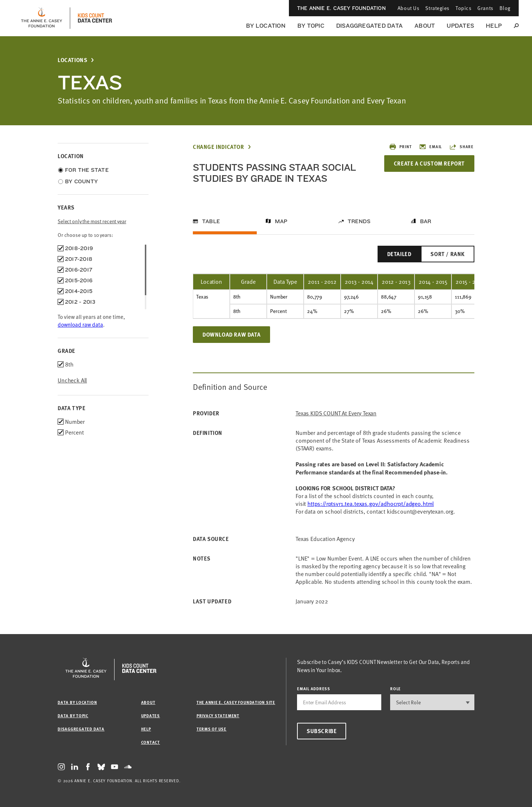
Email (430, 147)
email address (314, 689)
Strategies (437, 8)
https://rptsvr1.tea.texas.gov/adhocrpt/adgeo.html (371, 504)
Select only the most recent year (92, 221)
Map (281, 221)
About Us (408, 8)
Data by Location (77, 702)
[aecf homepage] (42, 18)
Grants (485, 8)
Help (494, 26)
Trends (359, 221)
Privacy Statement (218, 716)
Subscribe (322, 731)
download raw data (80, 324)
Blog (505, 8)
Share (461, 147)
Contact (151, 742)
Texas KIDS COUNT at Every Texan (336, 413)
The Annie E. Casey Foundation (341, 8)
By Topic (311, 26)
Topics (463, 8)
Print (400, 147)
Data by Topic (73, 716)
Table (211, 221)
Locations (72, 60)
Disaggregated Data (369, 26)
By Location (266, 26)
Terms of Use (212, 729)
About (425, 26)
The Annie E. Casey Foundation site (236, 702)
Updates (460, 26)
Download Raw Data (231, 334)
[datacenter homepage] (95, 18)
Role (395, 689)
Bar (426, 221)
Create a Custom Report (429, 163)
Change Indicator (219, 147)
